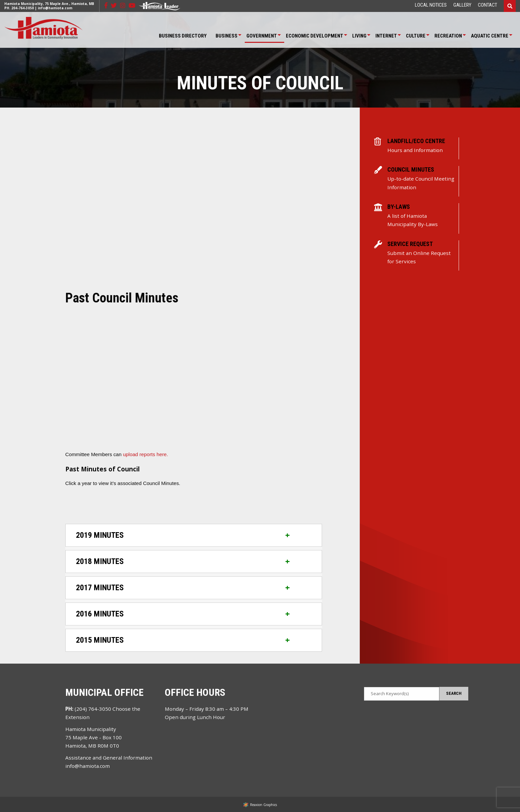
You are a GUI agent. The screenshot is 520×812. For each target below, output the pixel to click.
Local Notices (431, 5)
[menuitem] (431, 5)
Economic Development (315, 36)
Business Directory (183, 36)
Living (359, 36)
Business (227, 36)
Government (262, 36)
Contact (487, 5)
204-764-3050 (23, 8)
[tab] (194, 535)
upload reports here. (146, 454)
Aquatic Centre (490, 36)
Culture (416, 36)
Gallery (462, 5)
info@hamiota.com (55, 8)
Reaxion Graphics (263, 805)
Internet (386, 36)
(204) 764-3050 (93, 709)
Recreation (448, 36)
